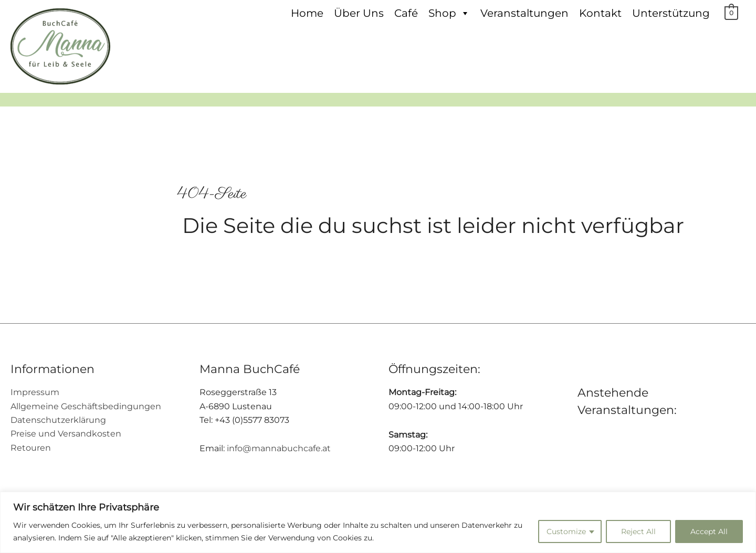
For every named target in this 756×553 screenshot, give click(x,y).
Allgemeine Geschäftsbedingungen (86, 406)
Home (308, 13)
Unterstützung (671, 13)
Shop (450, 13)
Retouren (31, 448)
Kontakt (601, 13)
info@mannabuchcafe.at (279, 448)
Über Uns (359, 13)
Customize (566, 531)
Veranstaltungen (525, 13)
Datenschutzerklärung (58, 420)
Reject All (638, 531)
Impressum (35, 392)
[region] (378, 522)
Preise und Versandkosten (66, 434)
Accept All (709, 531)
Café (407, 13)
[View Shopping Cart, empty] (732, 13)
